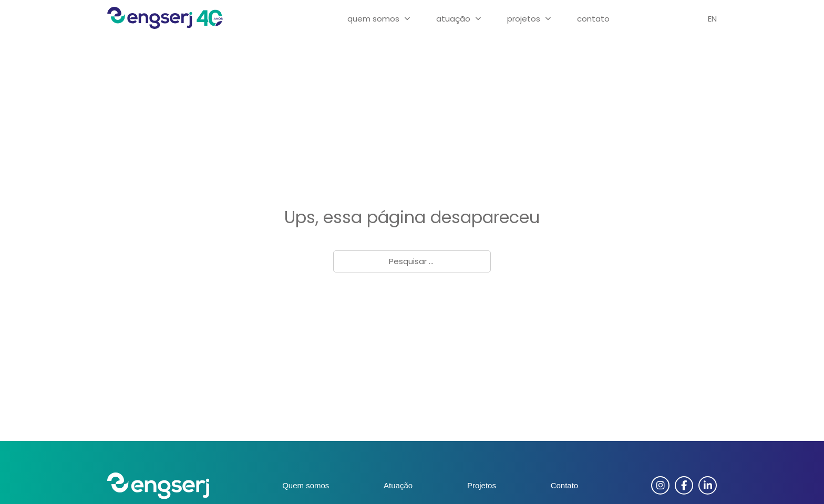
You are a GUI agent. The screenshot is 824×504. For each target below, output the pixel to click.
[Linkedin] (708, 485)
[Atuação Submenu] (478, 19)
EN (712, 19)
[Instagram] (660, 485)
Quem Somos (373, 19)
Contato (593, 19)
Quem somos (306, 485)
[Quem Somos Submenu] (407, 19)
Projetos (524, 19)
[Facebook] (684, 485)
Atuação (453, 19)
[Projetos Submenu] (548, 19)
